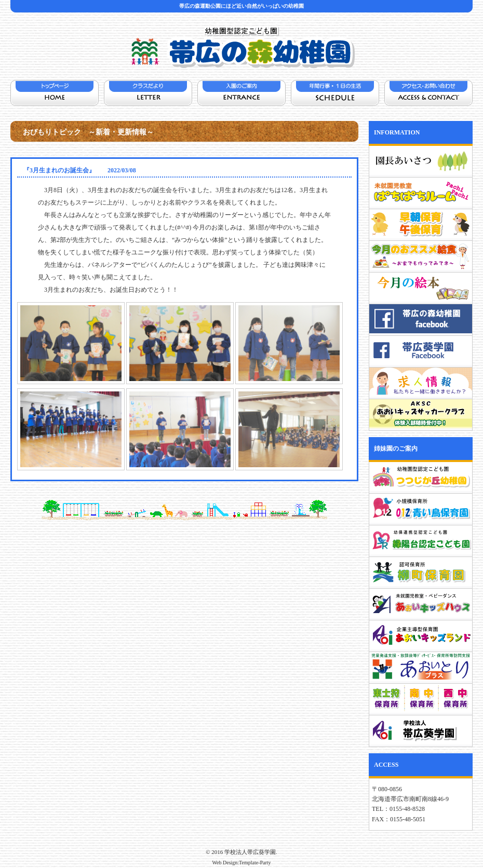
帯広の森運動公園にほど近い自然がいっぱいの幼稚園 (242, 6)
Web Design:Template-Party (241, 863)
